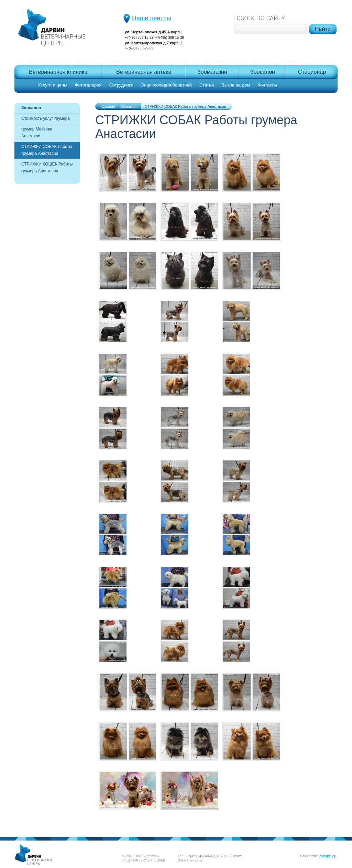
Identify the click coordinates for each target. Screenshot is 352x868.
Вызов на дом (236, 85)
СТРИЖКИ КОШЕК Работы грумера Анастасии (47, 168)
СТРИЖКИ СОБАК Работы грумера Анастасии (47, 150)
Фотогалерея (88, 85)
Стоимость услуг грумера (46, 118)
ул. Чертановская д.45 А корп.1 (154, 32)
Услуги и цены (53, 85)
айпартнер (328, 856)
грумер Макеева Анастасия (37, 133)
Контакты (267, 85)
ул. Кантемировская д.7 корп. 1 (154, 43)
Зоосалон (263, 72)
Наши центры (152, 18)
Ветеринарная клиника (58, 72)
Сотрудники (121, 85)
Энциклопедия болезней (166, 85)
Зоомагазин (212, 72)
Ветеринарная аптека (144, 72)
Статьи (207, 85)
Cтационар (312, 72)
